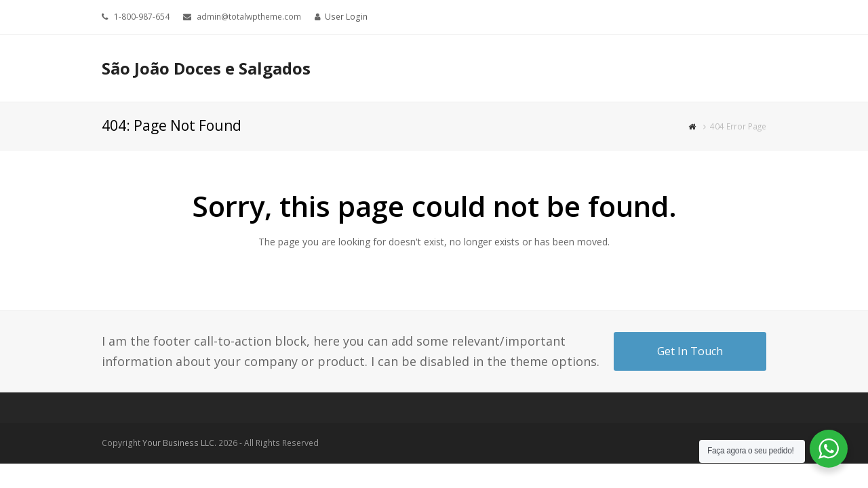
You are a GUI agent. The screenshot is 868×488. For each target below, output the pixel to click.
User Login (346, 17)
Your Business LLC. (179, 443)
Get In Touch (690, 351)
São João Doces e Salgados (206, 68)
